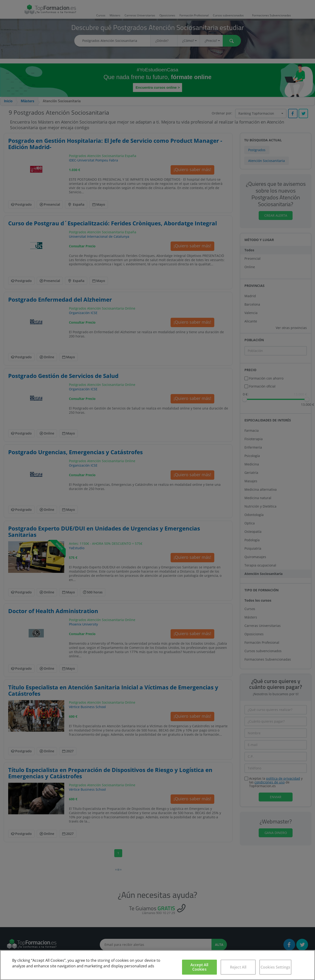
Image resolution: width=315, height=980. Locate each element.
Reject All (238, 967)
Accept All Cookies (199, 967)
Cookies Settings (276, 967)
